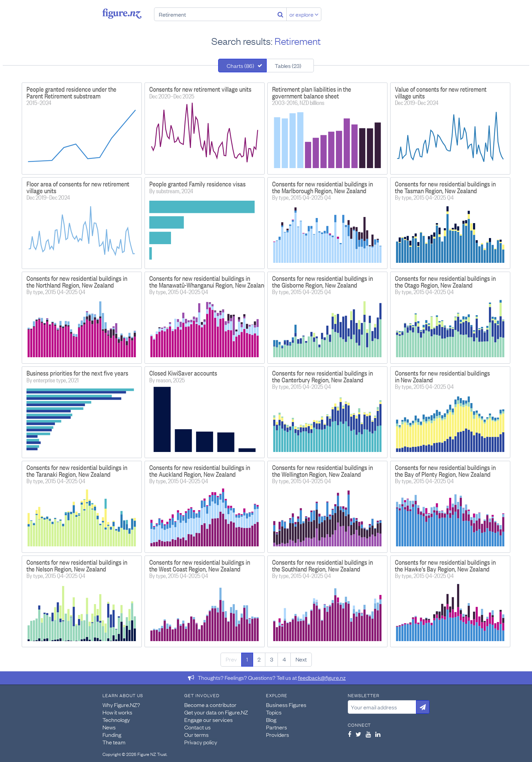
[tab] (242, 66)
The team (114, 742)
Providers (278, 734)
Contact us (197, 727)
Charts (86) (240, 66)
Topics (274, 712)
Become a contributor (210, 705)
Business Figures (286, 705)
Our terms (196, 734)
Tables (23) (288, 66)
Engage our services (208, 720)
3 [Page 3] (272, 659)
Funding (112, 734)
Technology (116, 720)
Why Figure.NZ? (121, 705)
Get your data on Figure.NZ (216, 712)
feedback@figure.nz (322, 677)
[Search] (280, 14)
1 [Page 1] (247, 659)
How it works (117, 712)
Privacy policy (201, 742)
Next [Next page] (301, 659)
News (109, 727)
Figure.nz (122, 14)
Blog (271, 720)
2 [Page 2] (259, 659)
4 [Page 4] (284, 659)
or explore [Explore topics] (304, 14)
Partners (277, 727)
